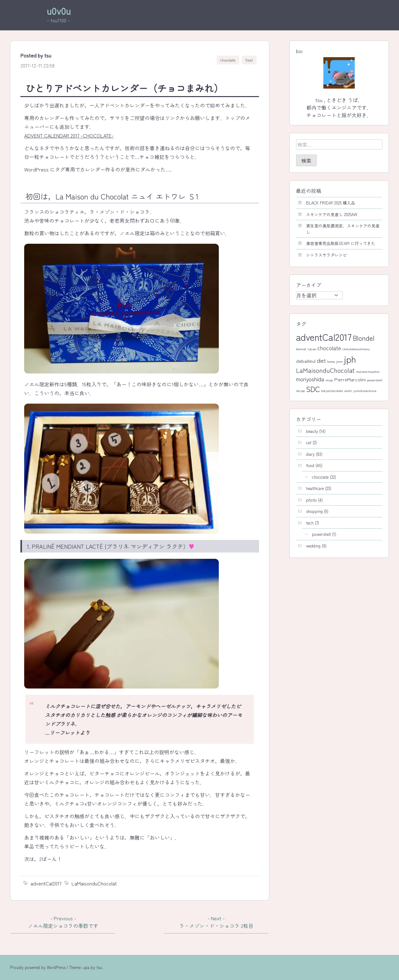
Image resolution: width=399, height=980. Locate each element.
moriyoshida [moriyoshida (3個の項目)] (310, 379)
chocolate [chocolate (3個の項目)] (329, 348)
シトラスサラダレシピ (326, 255)
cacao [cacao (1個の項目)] (312, 349)
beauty (312, 431)
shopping (314, 511)
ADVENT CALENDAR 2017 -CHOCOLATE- (69, 135)
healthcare (315, 488)
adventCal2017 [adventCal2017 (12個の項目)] (324, 337)
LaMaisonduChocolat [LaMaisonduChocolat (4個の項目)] (325, 370)
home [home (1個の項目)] (331, 361)
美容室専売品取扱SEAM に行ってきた (341, 243)
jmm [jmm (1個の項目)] (340, 361)
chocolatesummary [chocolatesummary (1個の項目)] (356, 349)
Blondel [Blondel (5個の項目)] (364, 338)
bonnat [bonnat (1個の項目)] (301, 349)
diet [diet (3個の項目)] (321, 360)
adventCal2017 (46, 883)
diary (310, 454)
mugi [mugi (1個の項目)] (329, 380)
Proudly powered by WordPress (38, 967)
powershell (321, 534)
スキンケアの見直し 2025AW (332, 214)
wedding (313, 546)
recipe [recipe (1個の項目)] (300, 391)
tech (310, 523)
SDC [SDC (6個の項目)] (313, 389)
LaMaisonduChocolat (94, 883)
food (249, 60)
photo (311, 500)
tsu (48, 55)
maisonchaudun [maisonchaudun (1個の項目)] (368, 371)
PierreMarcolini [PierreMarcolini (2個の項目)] (350, 379)
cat (309, 442)
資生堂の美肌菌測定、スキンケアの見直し (343, 229)
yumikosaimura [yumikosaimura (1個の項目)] (365, 391)
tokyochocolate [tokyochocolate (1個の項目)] (332, 391)
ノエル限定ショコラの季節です (63, 922)
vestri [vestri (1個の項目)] (348, 391)
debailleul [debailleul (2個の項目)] (306, 361)
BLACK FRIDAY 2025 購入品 (331, 203)
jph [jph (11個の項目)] (350, 359)
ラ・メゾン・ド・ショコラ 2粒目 (216, 922)
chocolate (228, 60)
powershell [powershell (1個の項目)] (375, 380)
